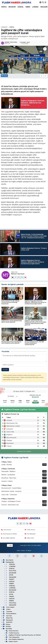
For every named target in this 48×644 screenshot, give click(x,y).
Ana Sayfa (8, 560)
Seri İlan (7, 616)
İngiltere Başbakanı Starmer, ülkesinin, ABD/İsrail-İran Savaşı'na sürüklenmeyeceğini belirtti (35, 302)
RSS (10, 545)
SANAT (10, 579)
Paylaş (4, 76)
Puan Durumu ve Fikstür (9, 534)
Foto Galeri (9, 607)
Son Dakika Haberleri (8, 538)
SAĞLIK (10, 581)
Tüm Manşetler (30, 534)
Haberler (4, 27)
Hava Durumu (6, 530)
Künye (7, 624)
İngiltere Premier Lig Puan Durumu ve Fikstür (23, 635)
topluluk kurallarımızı (18, 375)
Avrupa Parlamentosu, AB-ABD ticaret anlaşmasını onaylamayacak (34, 343)
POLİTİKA (11, 571)
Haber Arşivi (29, 538)
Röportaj (8, 618)
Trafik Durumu (30, 530)
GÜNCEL (21, 7)
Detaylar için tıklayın (24, 451)
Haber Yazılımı (21, 551)
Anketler (8, 622)
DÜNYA (4, 7)
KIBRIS (28, 7)
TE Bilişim (28, 551)
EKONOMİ (12, 7)
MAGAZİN (44, 7)
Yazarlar (8, 611)
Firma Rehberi (10, 614)
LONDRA (35, 7)
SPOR (9, 575)
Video (7, 609)
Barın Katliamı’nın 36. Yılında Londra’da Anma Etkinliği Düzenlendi (10, 302)
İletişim (7, 626)
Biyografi (8, 620)
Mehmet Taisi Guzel (18, 274)
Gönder (5, 370)
